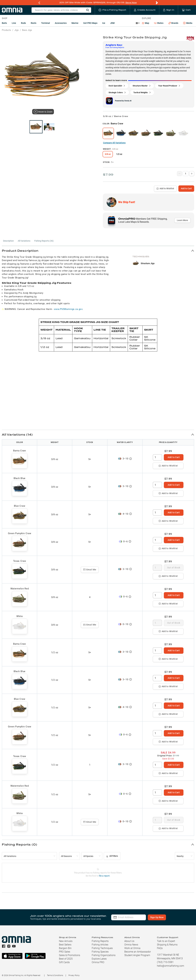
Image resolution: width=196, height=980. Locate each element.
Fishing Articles (100, 945)
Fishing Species (100, 952)
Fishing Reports (100, 941)
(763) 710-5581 (165, 962)
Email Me (90, 570)
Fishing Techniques (102, 948)
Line (14, 23)
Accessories (61, 23)
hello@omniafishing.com (171, 966)
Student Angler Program (137, 955)
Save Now (131, 3)
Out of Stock (174, 568)
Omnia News (131, 945)
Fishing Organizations (104, 955)
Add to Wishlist (165, 188)
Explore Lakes (99, 959)
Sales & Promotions (70, 955)
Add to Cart (186, 188)
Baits (4, 23)
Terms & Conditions (55, 975)
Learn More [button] (182, 220)
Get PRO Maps (90, 23)
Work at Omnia (132, 948)
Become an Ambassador (138, 952)
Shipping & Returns (167, 945)
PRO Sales (65, 952)
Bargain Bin (65, 948)
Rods (23, 23)
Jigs (17, 30)
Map (146, 23)
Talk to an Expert (166, 941)
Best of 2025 (66, 959)
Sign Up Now (163, 917)
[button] (98, 251)
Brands (173, 23)
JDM (112, 23)
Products (6, 30)
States (159, 23)
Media (188, 23)
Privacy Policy (74, 975)
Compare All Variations (114, 143)
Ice (104, 23)
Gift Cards (64, 962)
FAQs (160, 948)
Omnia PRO (98, 962)
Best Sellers (65, 945)
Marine (75, 23)
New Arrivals (66, 941)
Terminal (46, 23)
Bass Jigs (27, 30)
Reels (34, 23)
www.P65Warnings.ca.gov (68, 309)
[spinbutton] (157, 457)
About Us (129, 941)
